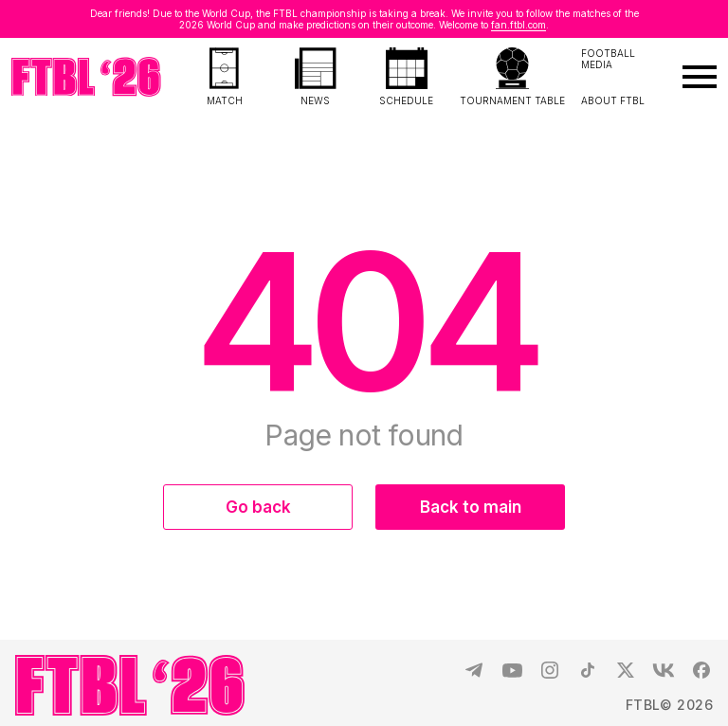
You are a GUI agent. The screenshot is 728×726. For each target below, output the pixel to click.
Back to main (471, 507)
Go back (258, 507)
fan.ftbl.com (519, 25)
